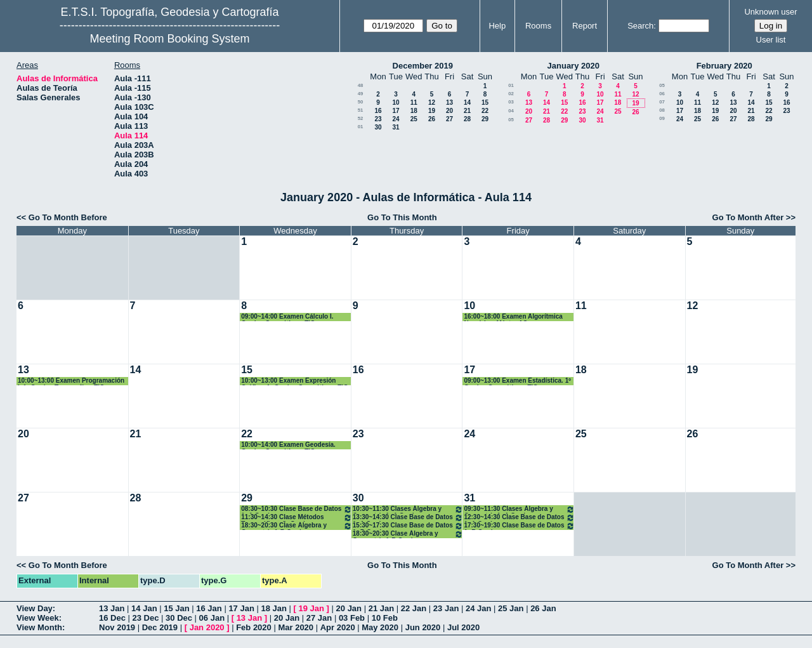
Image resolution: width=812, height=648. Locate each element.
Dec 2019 (160, 627)
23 (378, 119)
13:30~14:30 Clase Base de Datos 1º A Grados (408, 518)
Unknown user (770, 12)
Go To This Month (402, 217)
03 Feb (352, 618)
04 (511, 111)
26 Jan (543, 608)
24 (396, 119)
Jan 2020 (207, 627)
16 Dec (112, 618)
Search (640, 26)
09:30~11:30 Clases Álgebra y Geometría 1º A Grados (519, 509)
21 (467, 111)
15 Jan (176, 608)
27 (449, 119)
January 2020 (573, 66)
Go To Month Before (68, 217)
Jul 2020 (463, 627)
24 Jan (478, 608)
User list (771, 40)
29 (485, 119)
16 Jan (209, 608)
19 (432, 111)
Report (585, 26)
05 (511, 120)
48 (361, 85)
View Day (35, 608)
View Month (39, 627)
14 (467, 102)
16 (378, 111)
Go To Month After (748, 217)
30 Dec (179, 618)
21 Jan (381, 608)
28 (467, 119)
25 (414, 119)
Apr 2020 (338, 627)
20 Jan (349, 608)
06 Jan (212, 618)
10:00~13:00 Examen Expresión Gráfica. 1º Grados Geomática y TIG (295, 381)
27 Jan (319, 618)
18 (414, 111)
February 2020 (724, 66)
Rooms (538, 26)
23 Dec (146, 618)
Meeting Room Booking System (169, 39)
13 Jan (112, 608)
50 (361, 102)
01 (361, 127)
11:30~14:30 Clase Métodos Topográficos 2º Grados (297, 518)
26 (432, 119)
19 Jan (311, 608)
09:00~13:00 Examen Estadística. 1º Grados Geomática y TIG (517, 381)
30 (378, 127)
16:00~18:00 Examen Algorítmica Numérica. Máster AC (513, 317)
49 (361, 94)
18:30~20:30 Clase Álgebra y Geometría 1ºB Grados (297, 526)
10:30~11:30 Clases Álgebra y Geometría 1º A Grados (408, 509)
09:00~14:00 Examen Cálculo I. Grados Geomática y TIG (287, 317)
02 (511, 94)
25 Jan (511, 608)
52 (361, 118)
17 (396, 111)
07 (662, 102)
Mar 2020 (296, 627)
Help (497, 26)
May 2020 (380, 627)
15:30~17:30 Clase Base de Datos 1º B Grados (408, 526)
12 (432, 102)
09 (662, 118)
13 (449, 102)
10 (396, 102)
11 (414, 102)
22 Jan (414, 608)
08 (662, 110)
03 (511, 102)
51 (361, 110)
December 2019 (423, 66)
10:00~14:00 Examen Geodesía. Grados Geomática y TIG (288, 445)
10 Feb (385, 618)
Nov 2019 (117, 627)
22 (485, 111)
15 (485, 102)
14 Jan (144, 608)
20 (449, 111)
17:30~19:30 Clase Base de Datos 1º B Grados (519, 526)
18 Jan (273, 608)
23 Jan (446, 608)
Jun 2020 (423, 627)
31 (396, 127)
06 (662, 94)
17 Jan (241, 608)
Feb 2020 (254, 627)
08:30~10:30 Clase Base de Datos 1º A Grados (297, 509)
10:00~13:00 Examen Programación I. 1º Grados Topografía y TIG (71, 381)
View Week (38, 618)
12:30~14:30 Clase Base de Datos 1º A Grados (519, 518)
